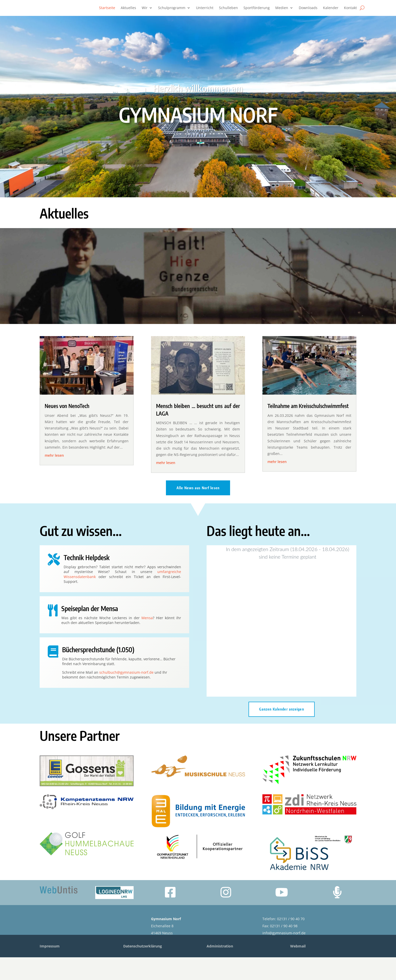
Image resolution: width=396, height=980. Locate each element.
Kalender (331, 8)
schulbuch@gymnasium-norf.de (126, 695)
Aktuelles (128, 8)
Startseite (107, 8)
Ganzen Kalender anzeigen (282, 732)
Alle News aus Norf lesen (198, 511)
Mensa (147, 641)
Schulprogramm (172, 8)
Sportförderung (257, 8)
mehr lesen (54, 478)
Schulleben (228, 8)
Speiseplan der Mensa (90, 631)
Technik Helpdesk (87, 580)
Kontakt (350, 8)
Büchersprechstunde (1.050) (98, 672)
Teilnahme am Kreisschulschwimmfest (308, 429)
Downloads (308, 8)
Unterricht (205, 8)
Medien (282, 8)
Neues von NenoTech (67, 429)
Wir (145, 8)
